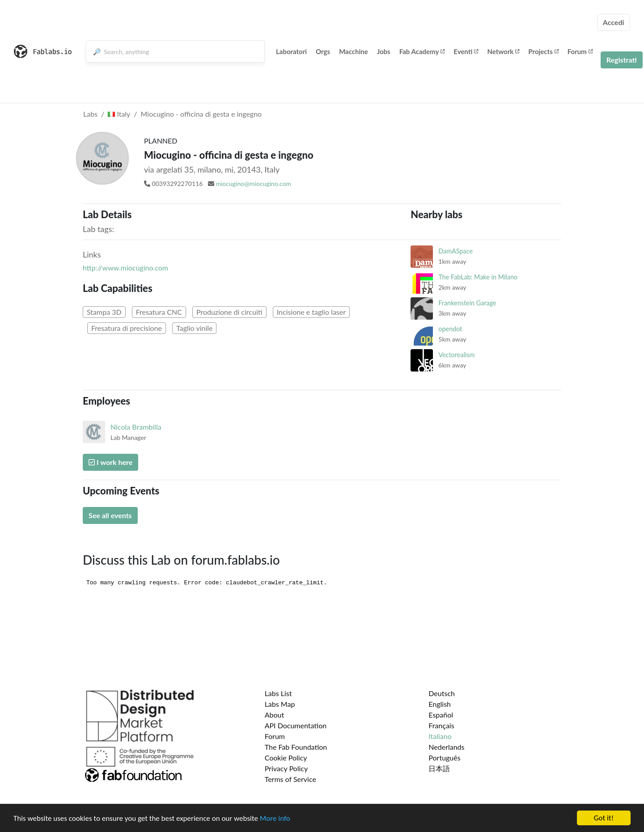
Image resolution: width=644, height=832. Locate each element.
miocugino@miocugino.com (253, 184)
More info (275, 819)
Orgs (323, 51)
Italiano (440, 736)
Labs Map (280, 704)
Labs (90, 114)
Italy (119, 114)
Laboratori (291, 51)
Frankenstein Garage (467, 303)
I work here (110, 462)
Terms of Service (290, 779)
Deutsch (442, 693)
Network (503, 51)
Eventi (466, 51)
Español (441, 715)
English (440, 704)
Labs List (278, 693)
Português (444, 758)
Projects (543, 51)
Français (441, 725)
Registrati (622, 60)
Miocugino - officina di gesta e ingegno (201, 114)
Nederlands (446, 747)
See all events (110, 515)
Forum (580, 51)
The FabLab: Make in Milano (478, 277)
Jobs (384, 51)
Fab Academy (422, 51)
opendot (450, 329)
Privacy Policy (286, 768)
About (275, 715)
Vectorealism (456, 355)
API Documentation (296, 725)
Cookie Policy (286, 758)
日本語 (439, 768)
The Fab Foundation (296, 747)
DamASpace (455, 251)
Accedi (614, 22)
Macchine (354, 51)
